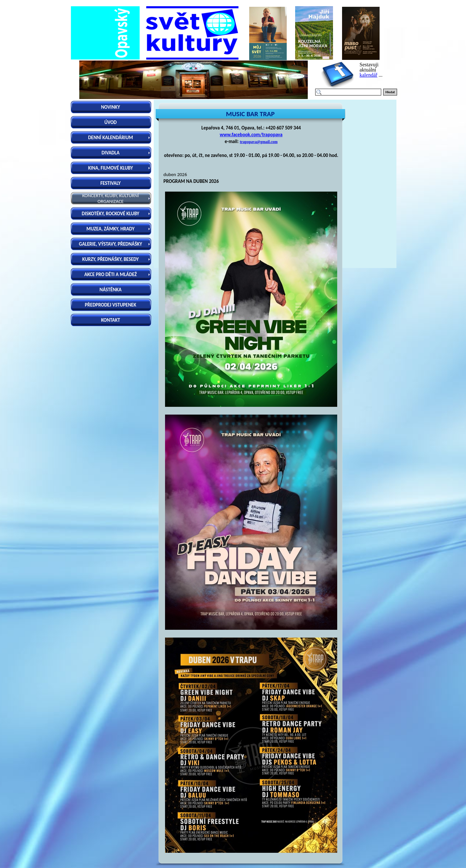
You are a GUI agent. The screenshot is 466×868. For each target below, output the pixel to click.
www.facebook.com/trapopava (251, 135)
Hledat (390, 92)
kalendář (368, 75)
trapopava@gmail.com (259, 142)
